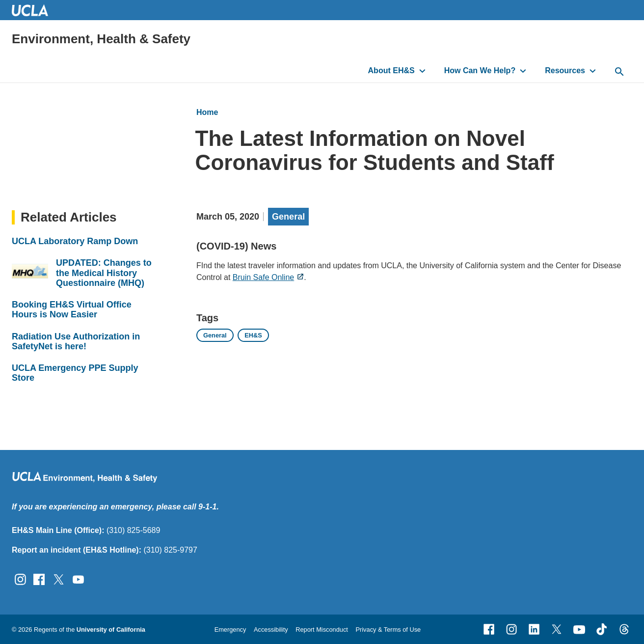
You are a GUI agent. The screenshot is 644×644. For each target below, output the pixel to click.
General (288, 217)
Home (207, 112)
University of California (111, 630)
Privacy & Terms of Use (388, 630)
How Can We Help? (480, 70)
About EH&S (391, 70)
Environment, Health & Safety (101, 39)
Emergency (230, 630)
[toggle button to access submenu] (422, 71)
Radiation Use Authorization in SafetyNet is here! (76, 341)
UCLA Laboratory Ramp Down (75, 241)
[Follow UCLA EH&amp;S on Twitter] (59, 579)
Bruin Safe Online (263, 277)
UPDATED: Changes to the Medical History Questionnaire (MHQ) (104, 273)
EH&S (253, 335)
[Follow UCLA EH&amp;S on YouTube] (78, 579)
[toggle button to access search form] (619, 72)
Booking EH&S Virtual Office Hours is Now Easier (72, 309)
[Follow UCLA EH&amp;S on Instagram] (20, 579)
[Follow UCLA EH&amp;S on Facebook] (39, 579)
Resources (565, 70)
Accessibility (271, 630)
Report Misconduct (322, 630)
